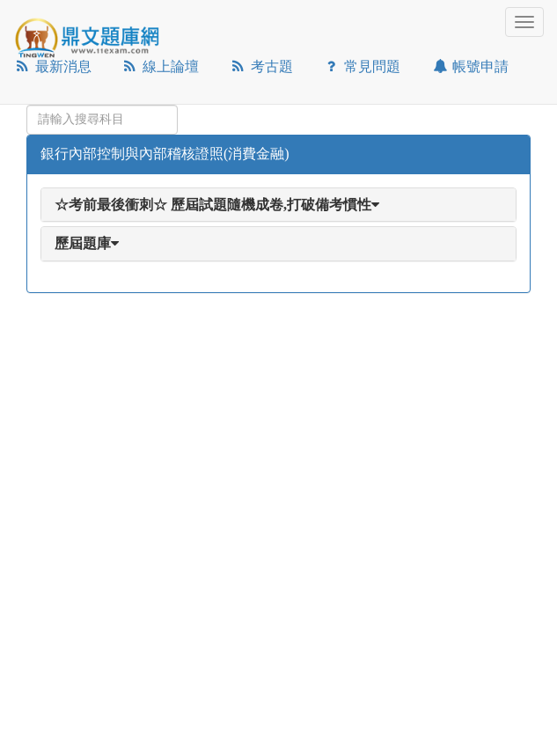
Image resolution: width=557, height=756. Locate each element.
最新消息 (52, 66)
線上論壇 (161, 66)
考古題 (261, 66)
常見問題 (362, 66)
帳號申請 (469, 66)
